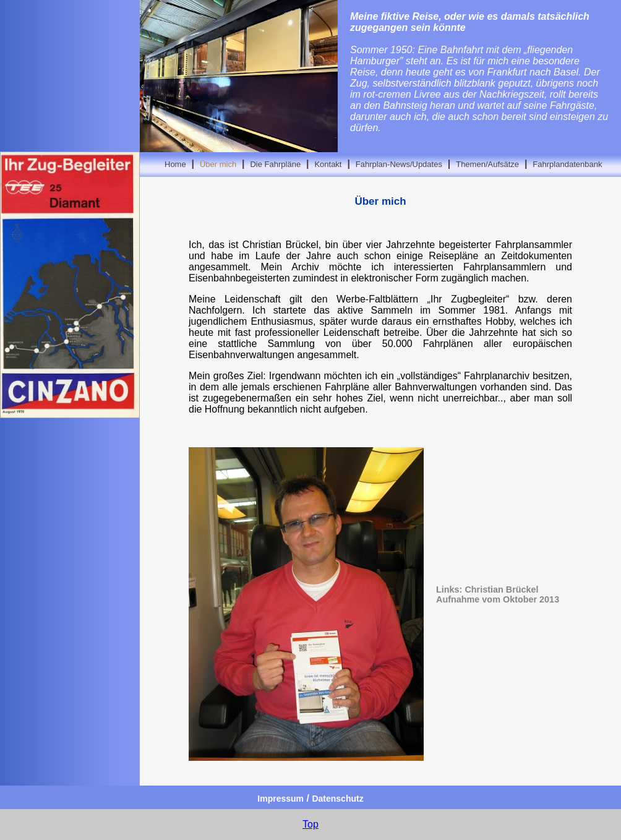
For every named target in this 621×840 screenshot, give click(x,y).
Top (310, 824)
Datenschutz (337, 799)
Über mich (218, 164)
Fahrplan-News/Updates (399, 164)
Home (175, 164)
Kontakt (328, 164)
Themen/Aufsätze (487, 164)
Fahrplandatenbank (567, 164)
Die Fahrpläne (275, 164)
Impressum (281, 799)
